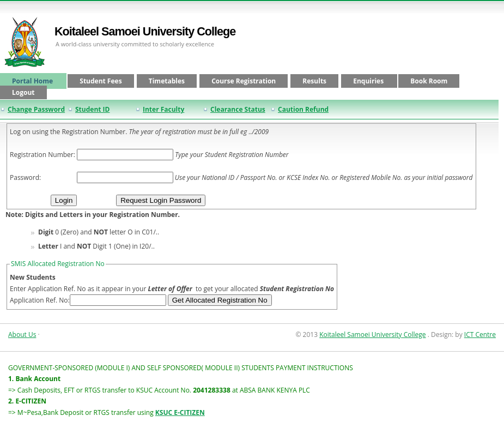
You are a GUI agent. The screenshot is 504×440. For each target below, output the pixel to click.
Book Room (429, 81)
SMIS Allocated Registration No (58, 264)
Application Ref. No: (40, 300)
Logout (23, 92)
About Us (22, 334)
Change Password (36, 109)
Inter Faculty (163, 109)
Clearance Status (238, 109)
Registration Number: (42, 155)
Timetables (167, 81)
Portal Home (33, 81)
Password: (25, 177)
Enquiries (369, 81)
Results (314, 81)
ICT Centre (480, 334)
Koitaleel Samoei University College (145, 31)
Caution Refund (303, 109)
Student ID (92, 109)
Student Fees (101, 81)
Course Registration (244, 81)
